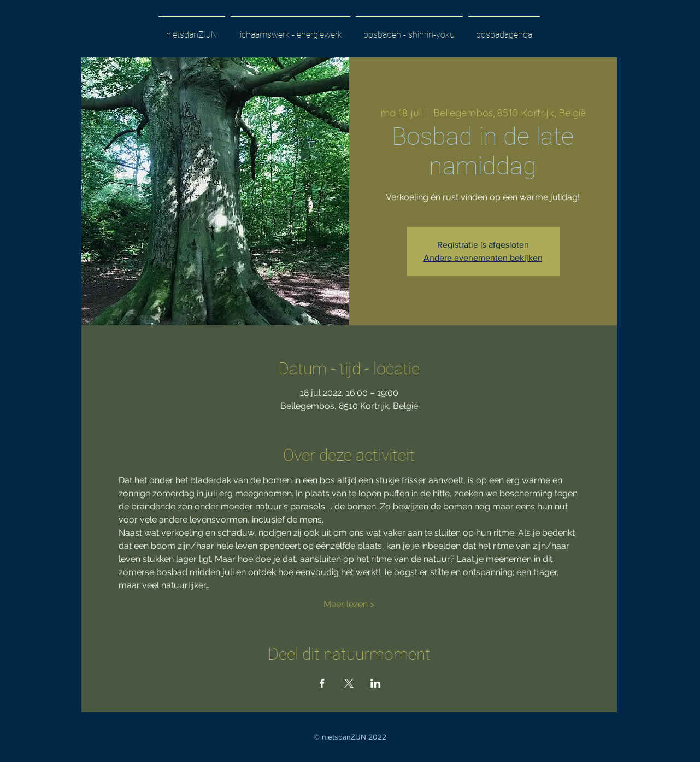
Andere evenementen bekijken (483, 258)
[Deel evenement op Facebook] (322, 683)
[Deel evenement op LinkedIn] (376, 683)
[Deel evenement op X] (349, 683)
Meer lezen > (349, 604)
